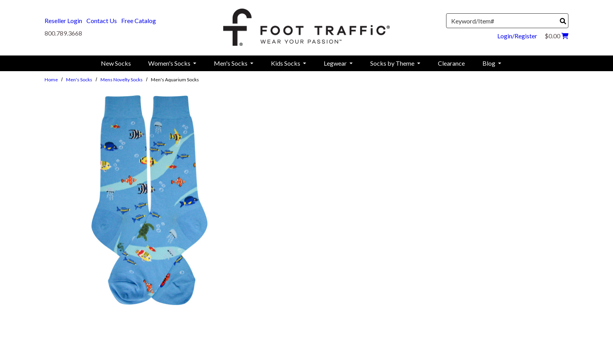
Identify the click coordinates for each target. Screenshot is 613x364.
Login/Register (517, 36)
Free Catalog (139, 21)
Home (51, 80)
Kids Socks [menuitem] (286, 63)
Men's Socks (79, 80)
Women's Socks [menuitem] (170, 63)
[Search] (563, 21)
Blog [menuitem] (489, 63)
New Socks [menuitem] (116, 63)
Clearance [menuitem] (451, 63)
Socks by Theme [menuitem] (393, 63)
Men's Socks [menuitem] (231, 63)
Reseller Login (63, 21)
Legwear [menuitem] (336, 63)
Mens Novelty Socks (122, 80)
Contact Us (102, 21)
